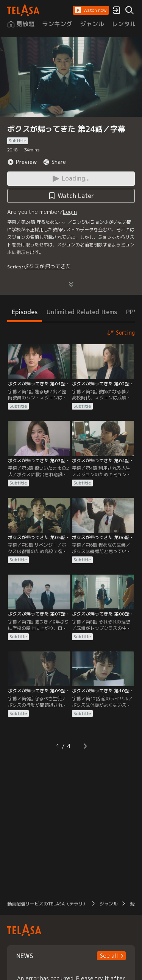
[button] (91, 10)
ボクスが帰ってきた (47, 266)
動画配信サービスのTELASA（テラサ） (47, 904)
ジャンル (109, 904)
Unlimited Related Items (82, 312)
